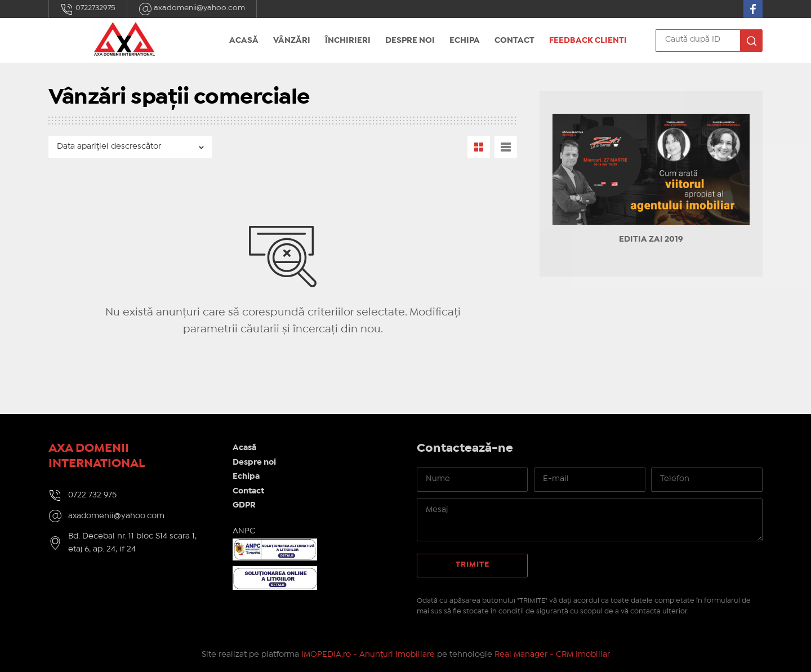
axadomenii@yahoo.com (192, 9)
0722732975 (88, 9)
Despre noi (410, 41)
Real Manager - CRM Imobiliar (552, 655)
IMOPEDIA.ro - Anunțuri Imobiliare (368, 655)
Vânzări (292, 41)
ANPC (244, 531)
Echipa (465, 41)
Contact (514, 41)
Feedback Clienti (588, 41)
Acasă (244, 41)
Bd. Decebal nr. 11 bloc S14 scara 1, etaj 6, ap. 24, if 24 (132, 543)
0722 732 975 (92, 495)
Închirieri (348, 41)
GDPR (244, 505)
